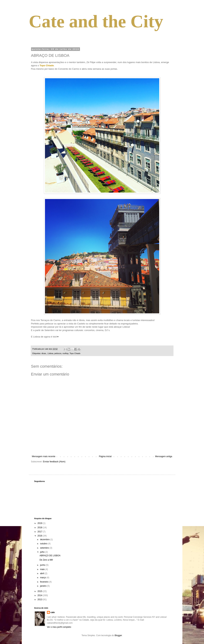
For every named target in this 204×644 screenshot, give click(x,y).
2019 (40, 523)
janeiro (43, 586)
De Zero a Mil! (46, 560)
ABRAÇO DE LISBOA (50, 556)
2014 (40, 595)
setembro (45, 548)
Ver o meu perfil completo (59, 627)
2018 (40, 528)
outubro (44, 544)
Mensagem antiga (164, 456)
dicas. (44, 353)
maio (43, 569)
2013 (40, 600)
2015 (40, 591)
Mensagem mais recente (44, 456)
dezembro (45, 539)
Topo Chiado (75, 353)
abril (42, 573)
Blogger (118, 635)
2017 (40, 532)
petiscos (58, 353)
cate (53, 612)
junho (43, 565)
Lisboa (51, 353)
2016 (40, 536)
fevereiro (44, 582)
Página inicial (105, 456)
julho (43, 552)
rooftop (66, 353)
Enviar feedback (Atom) (54, 462)
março (43, 578)
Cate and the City (96, 21)
